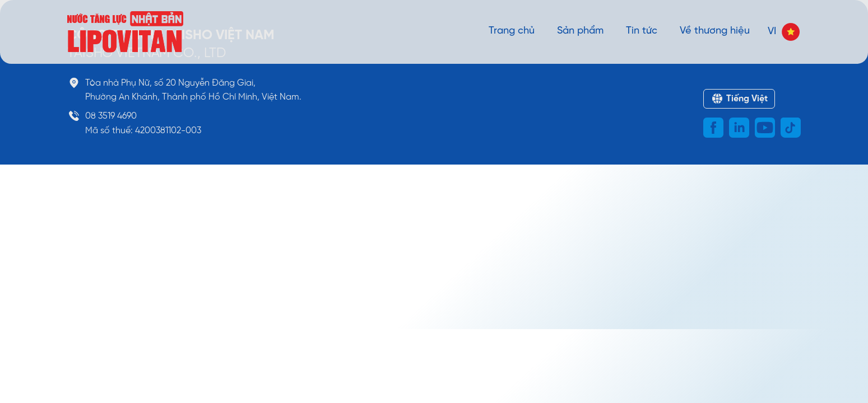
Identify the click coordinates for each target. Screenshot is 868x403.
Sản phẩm (580, 31)
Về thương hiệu (715, 31)
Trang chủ (512, 31)
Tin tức (642, 31)
